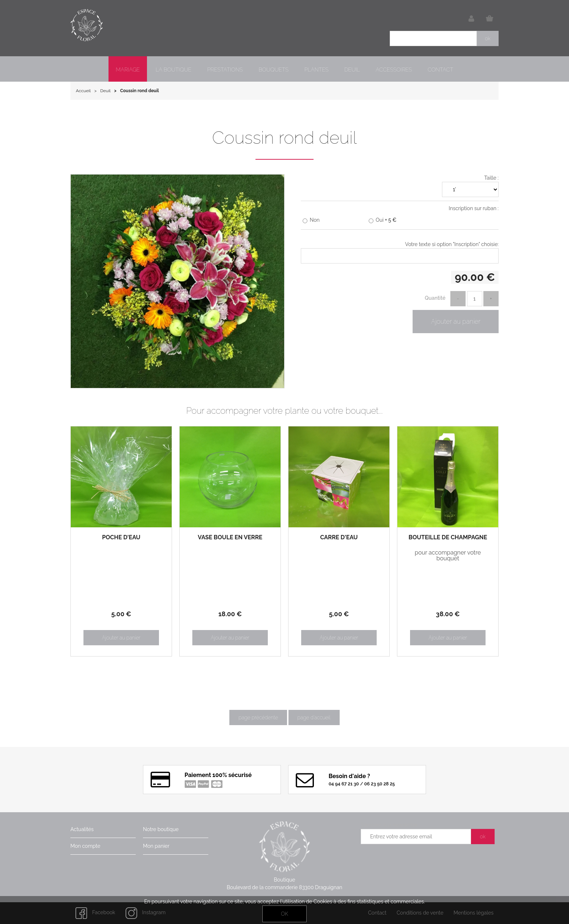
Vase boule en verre (230, 537)
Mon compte (85, 846)
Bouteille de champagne (448, 537)
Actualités (82, 829)
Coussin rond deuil (285, 138)
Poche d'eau (121, 537)
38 (448, 614)
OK (284, 914)
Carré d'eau (339, 537)
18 (230, 614)
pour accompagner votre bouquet (448, 556)
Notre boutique (161, 829)
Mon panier (156, 846)
